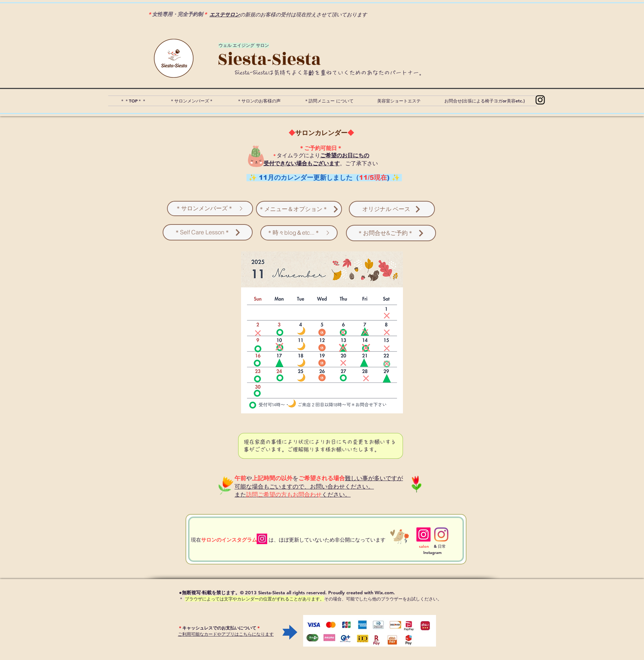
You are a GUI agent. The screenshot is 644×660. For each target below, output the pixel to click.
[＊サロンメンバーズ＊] (210, 208)
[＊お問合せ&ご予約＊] (391, 233)
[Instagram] (540, 100)
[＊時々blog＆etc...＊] (299, 233)
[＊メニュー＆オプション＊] (299, 209)
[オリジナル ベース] (392, 209)
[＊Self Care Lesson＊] (208, 232)
